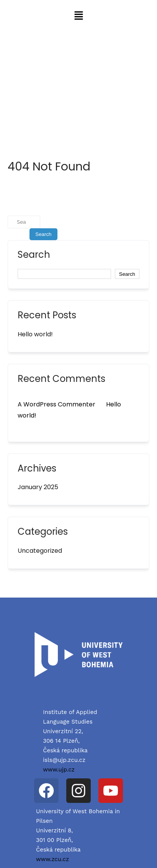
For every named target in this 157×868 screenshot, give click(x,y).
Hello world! (35, 334)
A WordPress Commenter (56, 404)
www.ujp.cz (59, 770)
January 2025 (38, 487)
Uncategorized (40, 551)
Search (34, 255)
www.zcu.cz (52, 859)
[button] (78, 16)
